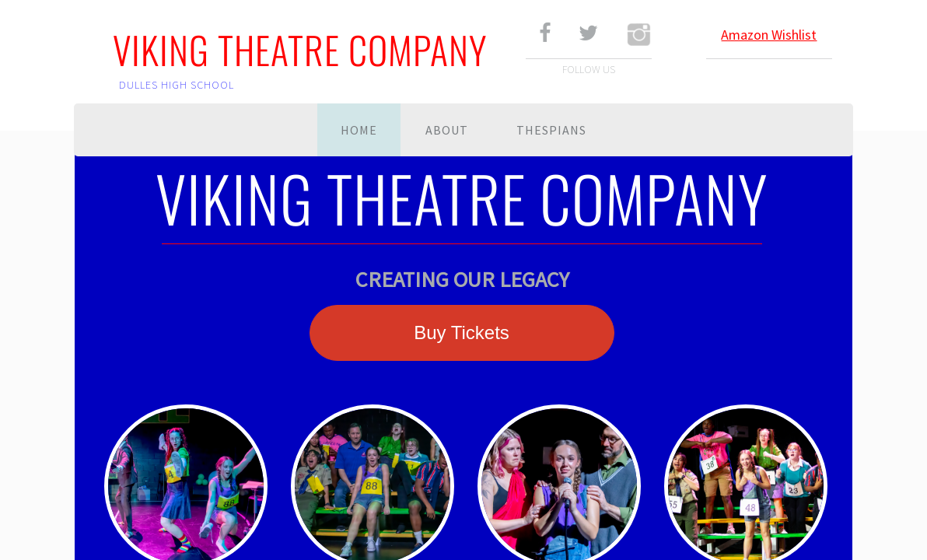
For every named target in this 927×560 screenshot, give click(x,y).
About (447, 130)
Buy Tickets (462, 332)
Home (359, 130)
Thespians (551, 130)
